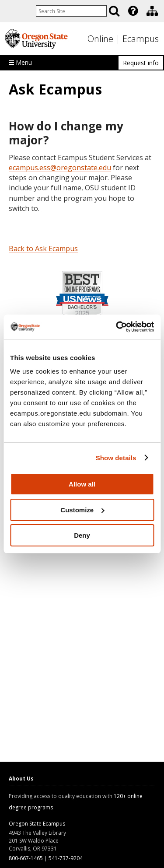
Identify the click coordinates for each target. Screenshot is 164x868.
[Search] (114, 11)
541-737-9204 (66, 858)
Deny (82, 535)
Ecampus (141, 39)
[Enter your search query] (71, 11)
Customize (82, 510)
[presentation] (132, 11)
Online (100, 39)
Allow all (82, 484)
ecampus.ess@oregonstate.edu (60, 168)
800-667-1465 (26, 858)
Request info (141, 63)
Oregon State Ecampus (37, 824)
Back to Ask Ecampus (43, 248)
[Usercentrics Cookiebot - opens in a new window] (117, 327)
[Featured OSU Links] (133, 11)
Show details (116, 458)
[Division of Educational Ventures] (152, 11)
